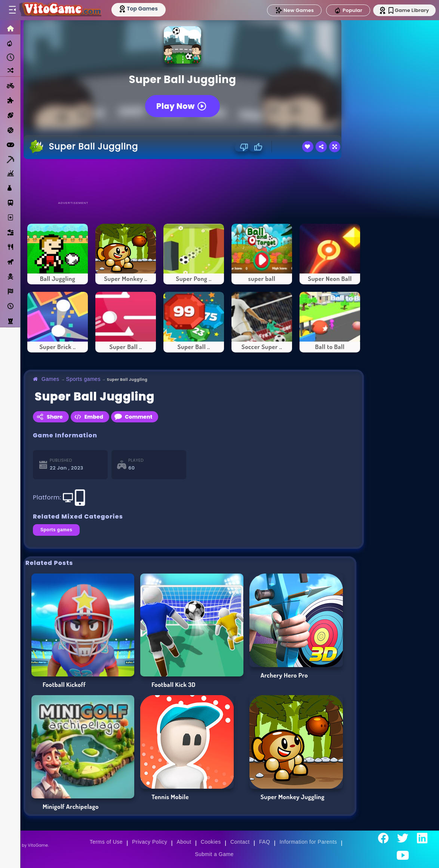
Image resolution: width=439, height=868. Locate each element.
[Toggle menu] (12, 10)
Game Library (406, 10)
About (184, 842)
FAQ (265, 842)
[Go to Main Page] (61, 10)
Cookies (211, 842)
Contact (240, 842)
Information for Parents (308, 842)
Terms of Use (106, 842)
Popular (344, 10)
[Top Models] (142, 9)
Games (50, 379)
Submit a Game (214, 854)
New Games (291, 10)
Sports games (83, 379)
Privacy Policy (150, 842)
